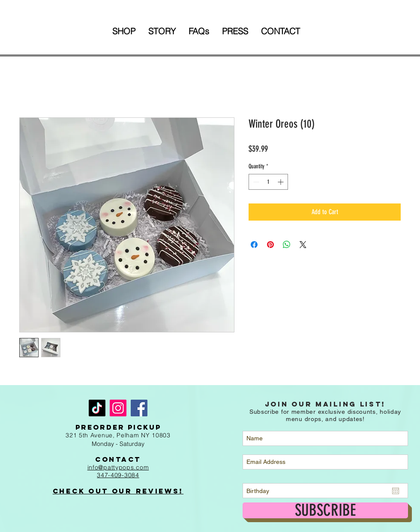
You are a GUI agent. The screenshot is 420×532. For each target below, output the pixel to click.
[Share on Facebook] (254, 245)
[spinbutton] (268, 182)
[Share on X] (303, 245)
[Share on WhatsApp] (287, 245)
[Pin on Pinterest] (270, 245)
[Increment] (281, 182)
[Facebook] (139, 408)
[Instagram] (118, 408)
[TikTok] (97, 408)
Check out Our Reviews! (118, 491)
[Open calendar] (396, 491)
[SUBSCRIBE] (325, 510)
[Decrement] (255, 182)
